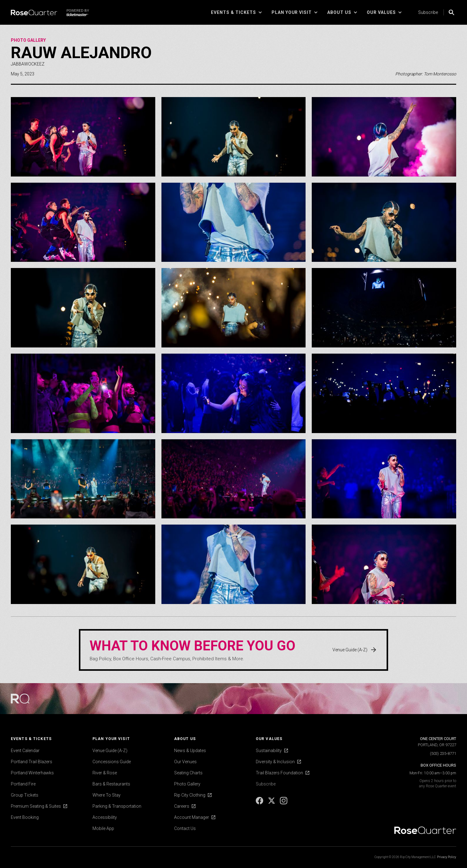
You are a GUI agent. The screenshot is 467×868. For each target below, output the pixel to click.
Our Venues (185, 762)
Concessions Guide (112, 762)
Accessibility (105, 817)
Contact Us (185, 828)
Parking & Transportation (117, 806)
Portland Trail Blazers (32, 762)
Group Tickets (25, 795)
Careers (182, 806)
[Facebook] (260, 803)
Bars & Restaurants (111, 784)
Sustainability (269, 751)
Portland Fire (23, 784)
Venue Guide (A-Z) (110, 751)
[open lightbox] (83, 137)
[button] (237, 12)
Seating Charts (188, 773)
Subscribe (428, 12)
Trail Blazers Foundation (279, 773)
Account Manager (192, 817)
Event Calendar (25, 751)
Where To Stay (107, 795)
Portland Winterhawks (32, 773)
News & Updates (190, 751)
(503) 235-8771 (443, 753)
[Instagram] (284, 803)
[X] (272, 803)
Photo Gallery (28, 40)
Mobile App (103, 828)
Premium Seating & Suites (36, 806)
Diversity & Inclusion (275, 762)
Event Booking (25, 817)
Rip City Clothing (190, 795)
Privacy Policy (447, 857)
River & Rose (105, 773)
